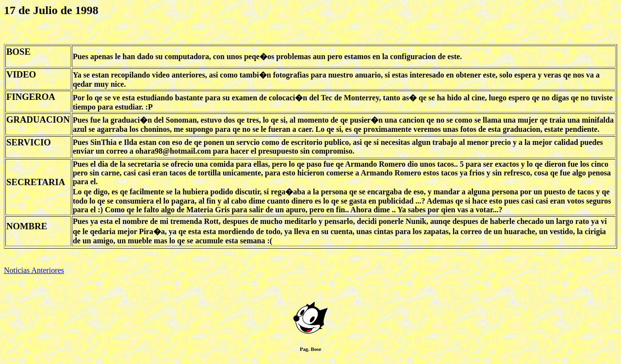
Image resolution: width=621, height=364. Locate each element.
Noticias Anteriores (34, 270)
